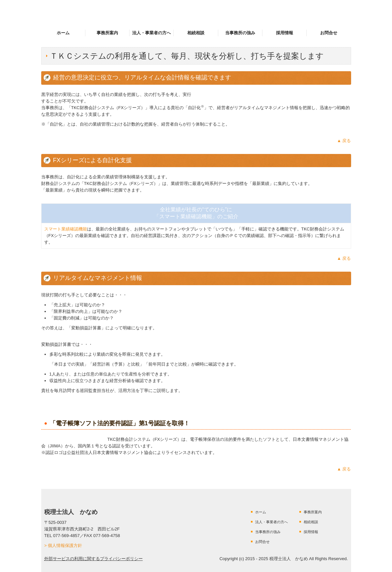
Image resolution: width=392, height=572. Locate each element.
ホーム (63, 33)
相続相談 (196, 33)
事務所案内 (107, 33)
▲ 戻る (344, 141)
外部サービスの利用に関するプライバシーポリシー (93, 559)
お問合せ (329, 33)
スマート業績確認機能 (66, 229)
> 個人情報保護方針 (63, 545)
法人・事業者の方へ (151, 33)
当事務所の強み (240, 33)
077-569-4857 (66, 536)
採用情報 (285, 33)
